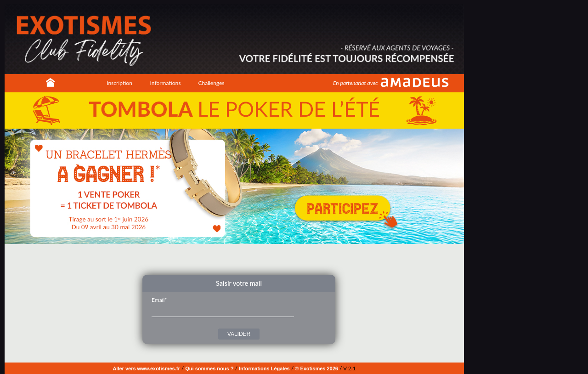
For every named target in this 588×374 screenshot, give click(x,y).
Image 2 (226, 259)
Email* (159, 300)
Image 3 (233, 259)
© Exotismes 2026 (317, 368)
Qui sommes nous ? (209, 368)
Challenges (211, 83)
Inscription (119, 83)
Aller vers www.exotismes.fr (146, 368)
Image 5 (247, 259)
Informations (166, 83)
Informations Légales (264, 368)
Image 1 (220, 259)
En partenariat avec (355, 83)
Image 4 (240, 259)
